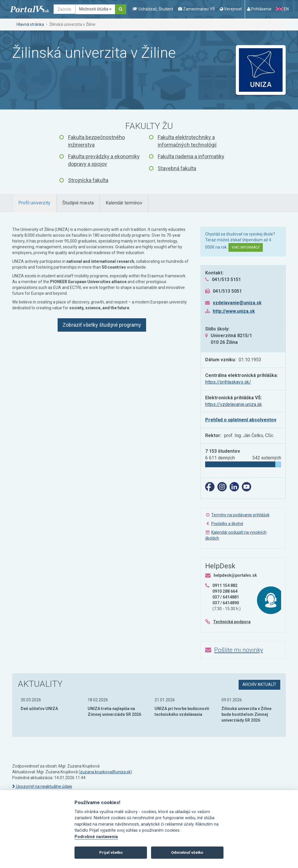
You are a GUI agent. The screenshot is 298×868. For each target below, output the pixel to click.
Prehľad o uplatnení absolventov (241, 420)
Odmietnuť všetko (187, 852)
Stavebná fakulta (177, 168)
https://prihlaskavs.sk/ (228, 382)
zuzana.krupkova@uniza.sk (105, 772)
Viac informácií (246, 247)
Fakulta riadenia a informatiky (191, 156)
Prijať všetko (111, 852)
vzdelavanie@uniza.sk (237, 303)
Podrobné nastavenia (96, 837)
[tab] (34, 203)
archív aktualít (259, 684)
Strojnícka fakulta (88, 180)
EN (282, 9)
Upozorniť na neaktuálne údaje (42, 786)
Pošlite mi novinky (239, 650)
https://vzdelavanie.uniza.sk (234, 404)
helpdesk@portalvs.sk (235, 575)
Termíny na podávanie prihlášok (240, 515)
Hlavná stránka (30, 24)
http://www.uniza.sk (234, 311)
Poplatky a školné (227, 524)
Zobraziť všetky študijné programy (102, 325)
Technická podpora (232, 622)
